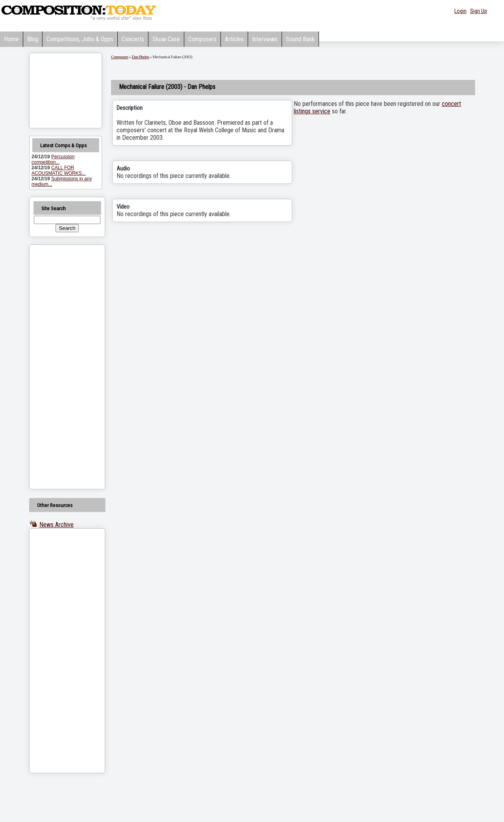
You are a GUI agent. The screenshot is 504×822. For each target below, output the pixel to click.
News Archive (57, 525)
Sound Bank (300, 39)
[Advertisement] (57, 367)
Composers (202, 39)
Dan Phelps (141, 57)
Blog (33, 39)
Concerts (133, 39)
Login (460, 11)
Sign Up (479, 11)
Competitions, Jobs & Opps (80, 39)
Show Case (166, 39)
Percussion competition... (53, 159)
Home (11, 39)
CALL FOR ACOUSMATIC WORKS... (59, 170)
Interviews (265, 39)
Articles (234, 39)
